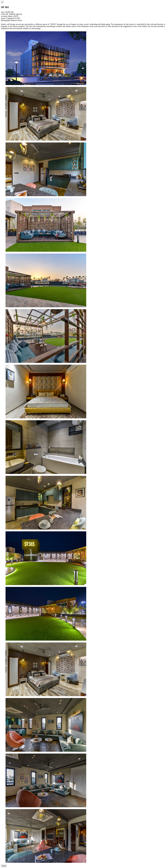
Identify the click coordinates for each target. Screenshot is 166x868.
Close (4, 866)
